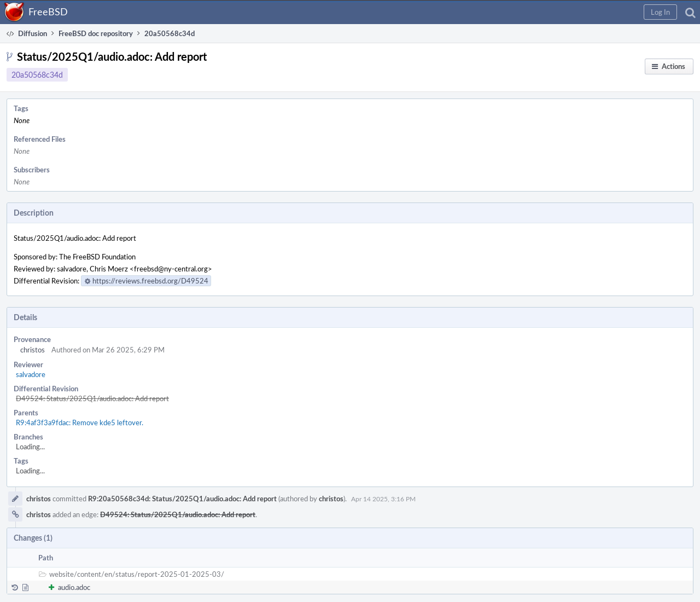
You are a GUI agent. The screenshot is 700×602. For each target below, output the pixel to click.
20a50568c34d (37, 75)
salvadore (31, 374)
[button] (660, 12)
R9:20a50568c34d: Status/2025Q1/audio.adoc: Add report (182, 499)
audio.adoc (74, 587)
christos (33, 350)
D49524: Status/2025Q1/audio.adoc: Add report (92, 398)
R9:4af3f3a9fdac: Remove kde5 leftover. (80, 422)
